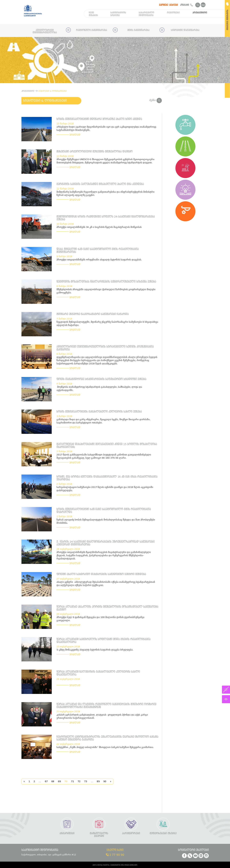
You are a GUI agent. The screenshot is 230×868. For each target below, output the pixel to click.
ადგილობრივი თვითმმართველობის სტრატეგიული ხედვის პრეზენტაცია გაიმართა (105, 348)
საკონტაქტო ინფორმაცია (40, 850)
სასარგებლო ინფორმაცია (146, 14)
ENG (203, 5)
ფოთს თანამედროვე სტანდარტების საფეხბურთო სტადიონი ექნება (101, 379)
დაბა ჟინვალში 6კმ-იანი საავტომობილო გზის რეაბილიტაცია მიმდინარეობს (98, 251)
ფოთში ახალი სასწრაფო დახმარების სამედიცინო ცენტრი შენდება (101, 574)
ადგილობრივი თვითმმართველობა (45, 31)
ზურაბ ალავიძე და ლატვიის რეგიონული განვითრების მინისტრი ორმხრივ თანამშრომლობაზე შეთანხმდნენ (106, 706)
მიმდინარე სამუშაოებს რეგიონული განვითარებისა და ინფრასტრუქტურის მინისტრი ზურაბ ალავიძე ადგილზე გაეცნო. (105, 194)
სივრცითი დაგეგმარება (185, 30)
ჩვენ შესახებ (93, 14)
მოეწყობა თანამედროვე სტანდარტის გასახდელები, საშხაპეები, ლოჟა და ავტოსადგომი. (99, 389)
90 (105, 781)
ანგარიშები (67, 833)
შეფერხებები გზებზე (163, 833)
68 (53, 781)
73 (86, 781)
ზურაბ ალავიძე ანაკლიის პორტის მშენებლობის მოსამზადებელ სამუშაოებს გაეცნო (107, 608)
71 (73, 781)
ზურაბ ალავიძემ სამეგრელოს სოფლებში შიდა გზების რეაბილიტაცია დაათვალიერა (103, 641)
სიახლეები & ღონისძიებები (45, 101)
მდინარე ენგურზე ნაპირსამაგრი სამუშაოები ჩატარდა (93, 314)
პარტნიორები (131, 833)
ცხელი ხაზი (115, 850)
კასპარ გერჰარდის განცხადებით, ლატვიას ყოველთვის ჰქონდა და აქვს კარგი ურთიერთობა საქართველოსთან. (102, 716)
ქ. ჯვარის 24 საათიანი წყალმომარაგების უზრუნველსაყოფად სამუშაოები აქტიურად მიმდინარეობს (106, 543)
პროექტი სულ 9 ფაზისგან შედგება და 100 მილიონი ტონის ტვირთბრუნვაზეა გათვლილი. (100, 619)
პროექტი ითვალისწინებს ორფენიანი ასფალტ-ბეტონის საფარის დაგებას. (99, 260)
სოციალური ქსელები (193, 850)
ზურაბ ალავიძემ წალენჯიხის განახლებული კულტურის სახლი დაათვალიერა (98, 673)
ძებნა (156, 100)
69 (59, 781)
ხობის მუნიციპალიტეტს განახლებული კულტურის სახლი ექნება (99, 412)
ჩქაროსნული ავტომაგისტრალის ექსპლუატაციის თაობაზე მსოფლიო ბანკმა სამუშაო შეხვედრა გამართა (107, 738)
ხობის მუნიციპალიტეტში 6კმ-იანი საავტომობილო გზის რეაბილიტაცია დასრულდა (104, 511)
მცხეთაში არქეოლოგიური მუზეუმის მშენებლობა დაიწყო (95, 152)
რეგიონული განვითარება (92, 30)
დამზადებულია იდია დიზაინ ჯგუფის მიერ (124, 865)
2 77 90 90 (115, 855)
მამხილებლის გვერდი (99, 835)
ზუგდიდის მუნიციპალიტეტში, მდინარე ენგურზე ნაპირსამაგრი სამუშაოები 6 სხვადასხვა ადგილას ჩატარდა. (107, 324)
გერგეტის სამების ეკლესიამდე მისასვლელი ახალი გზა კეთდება (100, 184)
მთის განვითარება (138, 30)
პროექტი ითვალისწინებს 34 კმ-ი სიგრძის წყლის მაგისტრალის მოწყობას (99, 227)
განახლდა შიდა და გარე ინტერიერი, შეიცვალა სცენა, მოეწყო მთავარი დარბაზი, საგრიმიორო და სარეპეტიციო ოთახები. (103, 421)
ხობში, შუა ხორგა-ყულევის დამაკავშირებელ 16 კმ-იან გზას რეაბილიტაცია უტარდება (107, 478)
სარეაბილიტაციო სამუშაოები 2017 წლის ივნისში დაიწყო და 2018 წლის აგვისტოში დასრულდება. (105, 489)
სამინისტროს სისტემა (118, 14)
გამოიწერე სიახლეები (169, 5)
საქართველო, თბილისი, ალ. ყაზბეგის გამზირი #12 (49, 855)
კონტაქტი (187, 5)
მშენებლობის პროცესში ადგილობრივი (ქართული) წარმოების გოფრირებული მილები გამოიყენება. (106, 291)
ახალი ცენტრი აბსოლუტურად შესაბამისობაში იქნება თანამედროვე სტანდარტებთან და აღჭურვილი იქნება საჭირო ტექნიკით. (106, 584)
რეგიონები (173, 13)
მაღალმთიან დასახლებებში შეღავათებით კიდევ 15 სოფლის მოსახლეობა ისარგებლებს (107, 446)
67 (46, 781)
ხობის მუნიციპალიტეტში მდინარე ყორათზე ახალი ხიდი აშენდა (99, 119)
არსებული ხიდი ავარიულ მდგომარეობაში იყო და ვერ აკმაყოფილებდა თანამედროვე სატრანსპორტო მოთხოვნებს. (106, 129)
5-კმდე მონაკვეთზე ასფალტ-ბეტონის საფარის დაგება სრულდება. (95, 650)
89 (98, 781)
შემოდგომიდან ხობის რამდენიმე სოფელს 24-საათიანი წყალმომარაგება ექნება (106, 218)
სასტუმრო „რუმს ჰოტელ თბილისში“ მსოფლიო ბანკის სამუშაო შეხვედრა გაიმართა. (105, 747)
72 (79, 781)
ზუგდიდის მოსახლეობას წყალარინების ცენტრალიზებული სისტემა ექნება (106, 282)
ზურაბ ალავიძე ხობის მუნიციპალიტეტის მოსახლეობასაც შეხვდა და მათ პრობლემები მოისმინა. (106, 521)
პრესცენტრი (200, 13)
